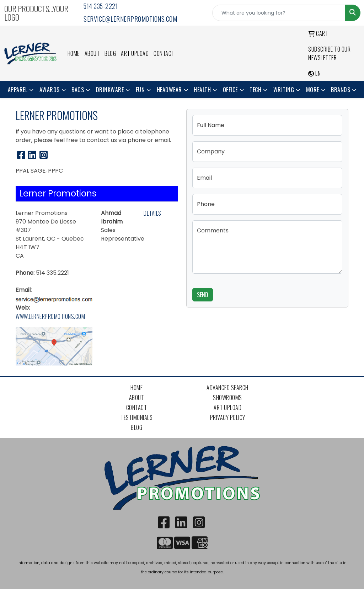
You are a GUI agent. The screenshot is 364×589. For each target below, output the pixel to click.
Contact (164, 53)
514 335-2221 (101, 6)
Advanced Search (227, 388)
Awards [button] (50, 90)
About (92, 53)
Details (152, 213)
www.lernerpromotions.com (50, 316)
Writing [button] (284, 90)
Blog (110, 53)
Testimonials (136, 417)
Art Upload (135, 53)
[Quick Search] (279, 13)
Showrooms (227, 398)
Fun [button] (140, 90)
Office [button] (230, 90)
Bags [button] (78, 90)
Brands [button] (341, 90)
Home (74, 53)
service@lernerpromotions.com (130, 19)
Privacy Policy (228, 417)
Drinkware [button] (110, 90)
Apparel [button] (18, 90)
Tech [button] (255, 90)
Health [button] (202, 90)
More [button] (313, 90)
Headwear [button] (169, 90)
